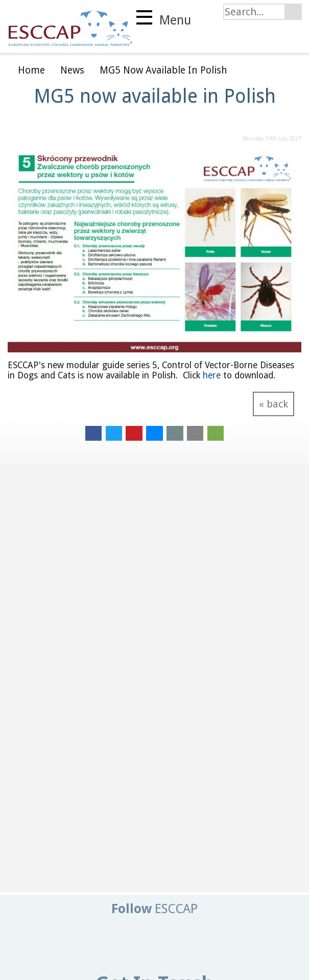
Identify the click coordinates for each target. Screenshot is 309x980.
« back (274, 404)
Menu (164, 19)
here (212, 375)
